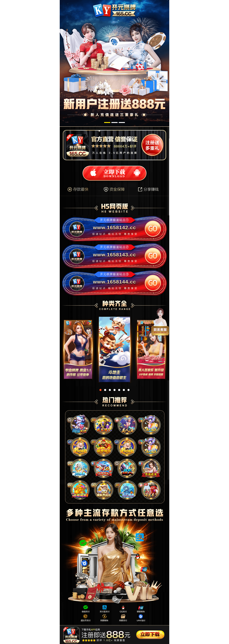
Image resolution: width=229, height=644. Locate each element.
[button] (107, 123)
